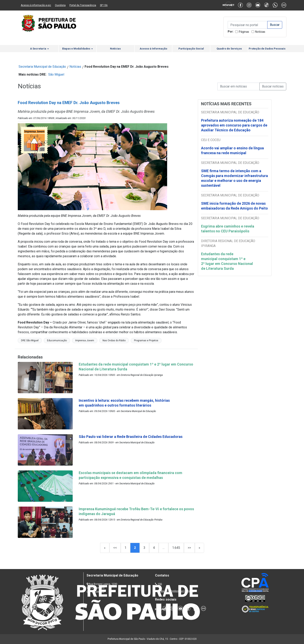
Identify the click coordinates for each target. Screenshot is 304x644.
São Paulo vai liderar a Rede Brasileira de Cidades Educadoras (131, 437)
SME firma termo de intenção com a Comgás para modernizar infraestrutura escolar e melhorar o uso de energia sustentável (234, 178)
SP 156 (104, 5)
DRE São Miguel (30, 340)
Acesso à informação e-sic (36, 5)
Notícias (260, 32)
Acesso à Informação (153, 49)
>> (189, 548)
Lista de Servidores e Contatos (176, 591)
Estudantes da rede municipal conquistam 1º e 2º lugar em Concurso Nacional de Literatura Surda (227, 261)
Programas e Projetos (146, 340)
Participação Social (191, 49)
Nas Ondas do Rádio (114, 340)
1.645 (176, 548)
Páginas (244, 32)
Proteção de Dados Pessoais (267, 49)
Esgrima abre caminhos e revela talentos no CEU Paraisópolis (228, 229)
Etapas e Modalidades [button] (78, 49)
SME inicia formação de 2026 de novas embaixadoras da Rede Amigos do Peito (234, 206)
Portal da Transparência (83, 5)
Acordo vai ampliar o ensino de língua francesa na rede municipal (232, 150)
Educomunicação (57, 340)
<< (115, 548)
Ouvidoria (60, 5)
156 (160, 584)
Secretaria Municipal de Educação (42, 67)
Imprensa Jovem (85, 340)
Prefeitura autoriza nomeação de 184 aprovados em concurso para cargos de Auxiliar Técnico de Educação (234, 125)
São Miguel (56, 74)
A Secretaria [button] (39, 49)
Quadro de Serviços (229, 49)
